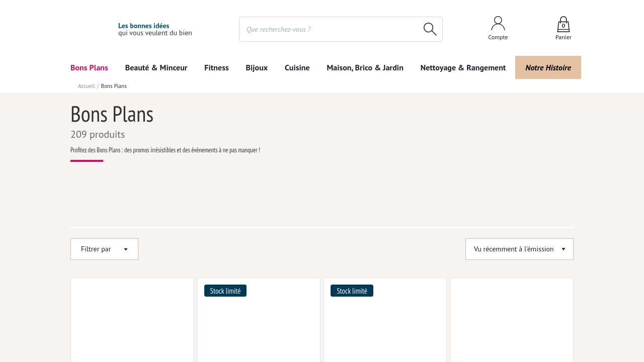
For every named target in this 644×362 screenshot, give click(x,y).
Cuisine (297, 67)
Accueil (86, 86)
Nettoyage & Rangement (460, 67)
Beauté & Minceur (156, 67)
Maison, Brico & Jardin (363, 67)
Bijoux (257, 67)
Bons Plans (90, 67)
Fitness (217, 67)
